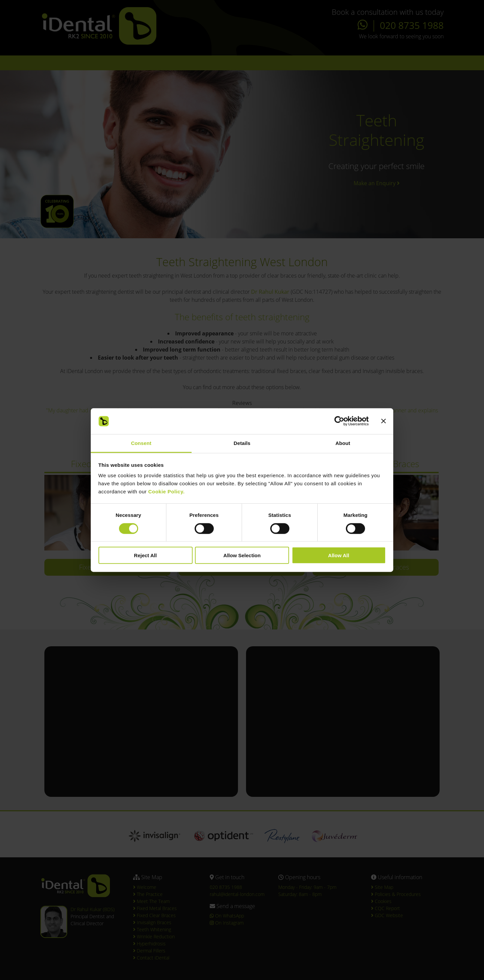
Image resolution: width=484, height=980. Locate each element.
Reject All (146, 555)
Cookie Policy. (166, 492)
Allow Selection (242, 555)
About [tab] (343, 443)
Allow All (339, 555)
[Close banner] (384, 421)
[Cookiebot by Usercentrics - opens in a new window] (339, 421)
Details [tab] (242, 443)
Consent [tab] (141, 443)
